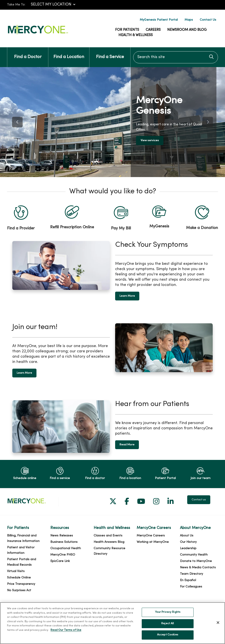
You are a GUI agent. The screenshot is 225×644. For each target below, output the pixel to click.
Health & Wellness (136, 35)
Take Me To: (16, 5)
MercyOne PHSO (63, 555)
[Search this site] (176, 57)
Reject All (168, 624)
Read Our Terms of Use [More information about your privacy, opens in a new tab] (66, 630)
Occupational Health (66, 548)
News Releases (62, 536)
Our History (188, 542)
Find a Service (110, 53)
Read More (127, 445)
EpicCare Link (60, 561)
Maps (189, 20)
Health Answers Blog (109, 542)
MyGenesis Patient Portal (159, 20)
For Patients (127, 30)
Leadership (188, 548)
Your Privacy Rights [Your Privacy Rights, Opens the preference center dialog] (168, 612)
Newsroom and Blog (187, 30)
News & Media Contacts (198, 568)
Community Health (194, 555)
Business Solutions (64, 542)
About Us (187, 536)
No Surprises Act (19, 590)
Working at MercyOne (153, 542)
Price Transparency (21, 584)
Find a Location (69, 53)
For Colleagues (191, 587)
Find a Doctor (28, 53)
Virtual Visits (16, 571)
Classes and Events (108, 536)
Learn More (127, 296)
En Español (188, 580)
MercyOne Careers (151, 536)
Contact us (199, 500)
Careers (153, 30)
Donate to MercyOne (196, 561)
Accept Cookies (168, 635)
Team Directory (191, 574)
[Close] (218, 623)
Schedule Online (19, 578)
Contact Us (208, 20)
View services (151, 141)
